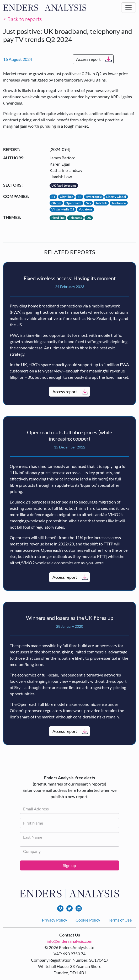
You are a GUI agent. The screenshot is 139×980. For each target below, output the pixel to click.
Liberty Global (116, 197)
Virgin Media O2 (63, 209)
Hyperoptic (94, 197)
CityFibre (66, 197)
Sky (89, 203)
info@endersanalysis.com (69, 941)
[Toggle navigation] (129, 8)
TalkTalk (101, 203)
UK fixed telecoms (64, 185)
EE (79, 197)
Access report (88, 59)
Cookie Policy (88, 920)
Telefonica (119, 203)
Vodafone (85, 209)
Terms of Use (120, 920)
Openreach (73, 203)
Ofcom (56, 203)
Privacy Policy (55, 920)
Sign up (69, 865)
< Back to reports (23, 19)
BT (53, 197)
